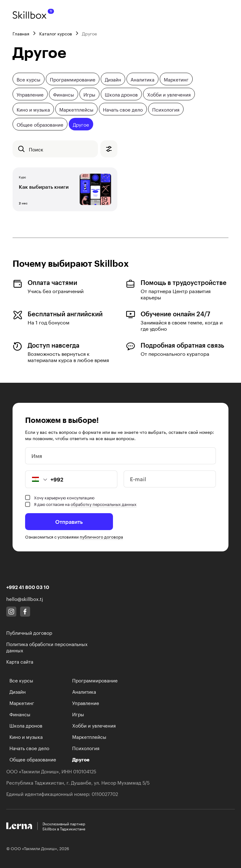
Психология (166, 109)
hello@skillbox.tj (25, 598)
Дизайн (113, 79)
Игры (89, 94)
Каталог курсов (56, 33)
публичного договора (101, 536)
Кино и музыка (33, 109)
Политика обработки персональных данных (47, 647)
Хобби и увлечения (169, 94)
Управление (30, 94)
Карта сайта (20, 661)
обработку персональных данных (104, 504)
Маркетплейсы (76, 109)
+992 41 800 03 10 (28, 587)
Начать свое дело (123, 109)
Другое (81, 124)
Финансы (64, 94)
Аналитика (142, 79)
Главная (21, 33)
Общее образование (40, 124)
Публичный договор (29, 632)
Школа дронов (121, 94)
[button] (36, 479)
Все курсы (29, 79)
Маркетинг (176, 79)
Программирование (73, 79)
